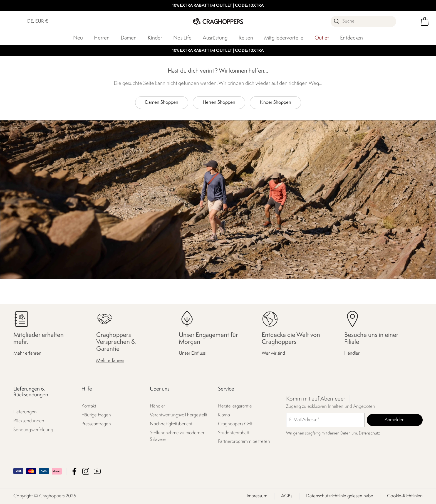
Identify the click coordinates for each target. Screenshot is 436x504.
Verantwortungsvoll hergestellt (179, 415)
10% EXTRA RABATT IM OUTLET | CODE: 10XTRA (218, 6)
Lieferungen (25, 412)
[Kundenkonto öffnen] (409, 21)
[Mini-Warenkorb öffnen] (425, 21)
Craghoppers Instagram (86, 471)
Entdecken (351, 38)
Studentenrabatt (234, 433)
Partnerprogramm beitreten (244, 442)
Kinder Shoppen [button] (275, 102)
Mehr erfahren (27, 353)
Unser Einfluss (192, 353)
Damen (129, 38)
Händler (352, 353)
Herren (102, 38)
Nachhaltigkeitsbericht (171, 424)
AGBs (287, 496)
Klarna (224, 415)
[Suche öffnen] (363, 21)
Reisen (246, 38)
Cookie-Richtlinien (405, 496)
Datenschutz (369, 433)
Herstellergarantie (235, 406)
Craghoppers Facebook (74, 471)
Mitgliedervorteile (284, 38)
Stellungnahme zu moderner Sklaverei (177, 436)
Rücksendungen (29, 421)
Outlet (322, 38)
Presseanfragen (96, 424)
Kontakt (89, 406)
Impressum (257, 496)
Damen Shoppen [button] (162, 102)
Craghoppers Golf (235, 424)
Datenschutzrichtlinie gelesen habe (340, 496)
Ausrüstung (215, 38)
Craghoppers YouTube (97, 471)
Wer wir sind (273, 353)
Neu (78, 38)
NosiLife (182, 38)
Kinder (155, 38)
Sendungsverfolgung (33, 430)
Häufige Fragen (96, 415)
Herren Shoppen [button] (219, 102)
